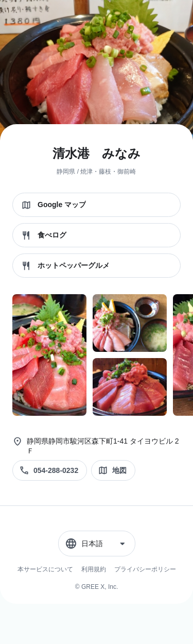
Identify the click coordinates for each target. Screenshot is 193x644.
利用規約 (94, 569)
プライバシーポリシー (145, 569)
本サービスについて (45, 569)
